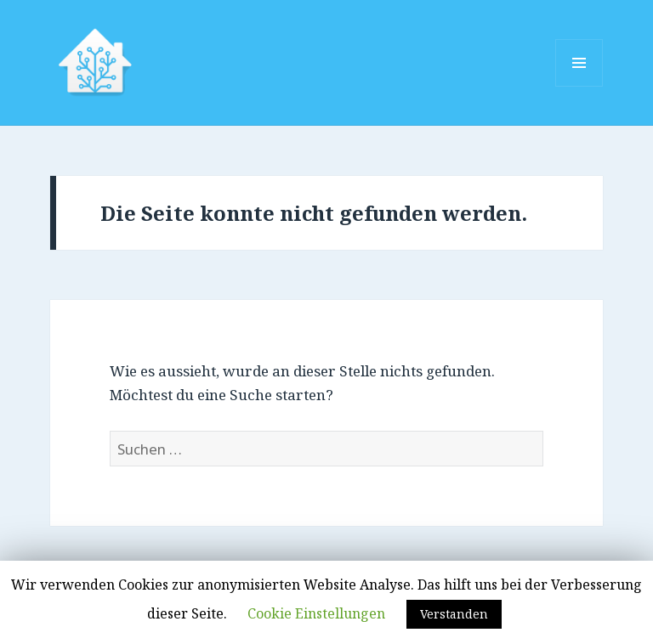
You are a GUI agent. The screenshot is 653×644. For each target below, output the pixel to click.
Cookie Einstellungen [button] (316, 613)
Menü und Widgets (579, 86)
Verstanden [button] (454, 614)
